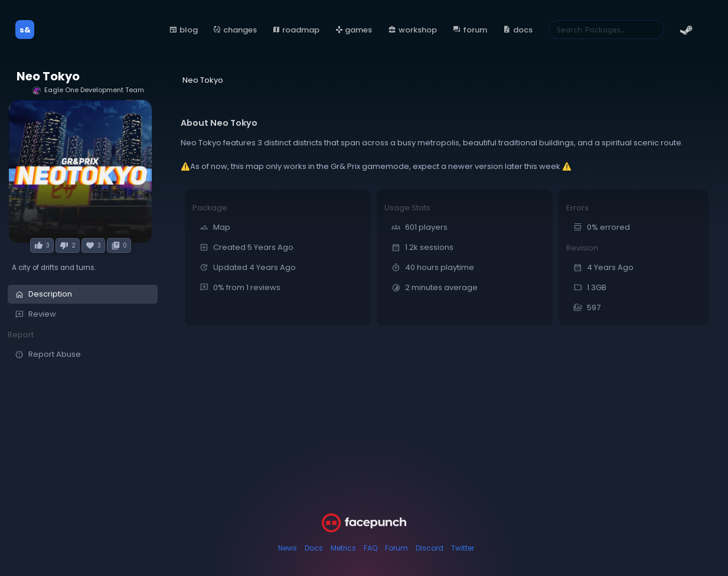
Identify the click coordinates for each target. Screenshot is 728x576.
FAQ (370, 548)
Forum (396, 548)
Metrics (343, 548)
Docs (314, 548)
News (288, 548)
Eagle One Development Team (88, 90)
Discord (430, 548)
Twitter (463, 548)
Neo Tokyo (48, 77)
